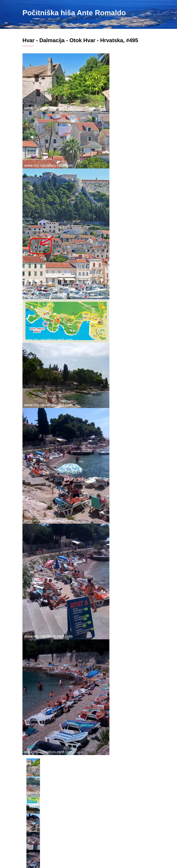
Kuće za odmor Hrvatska (47, 24)
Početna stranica (28, 24)
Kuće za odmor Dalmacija (70, 24)
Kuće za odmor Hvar (113, 24)
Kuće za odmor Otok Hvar (92, 24)
